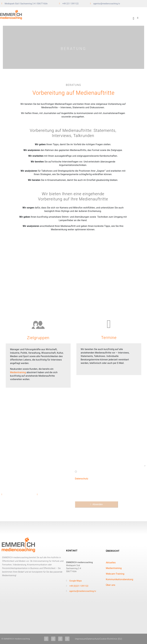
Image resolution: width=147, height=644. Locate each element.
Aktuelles (111, 563)
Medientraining (18, 372)
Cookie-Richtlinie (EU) (111, 639)
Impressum (81, 639)
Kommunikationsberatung (119, 579)
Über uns (111, 585)
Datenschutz (82, 479)
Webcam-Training (115, 574)
